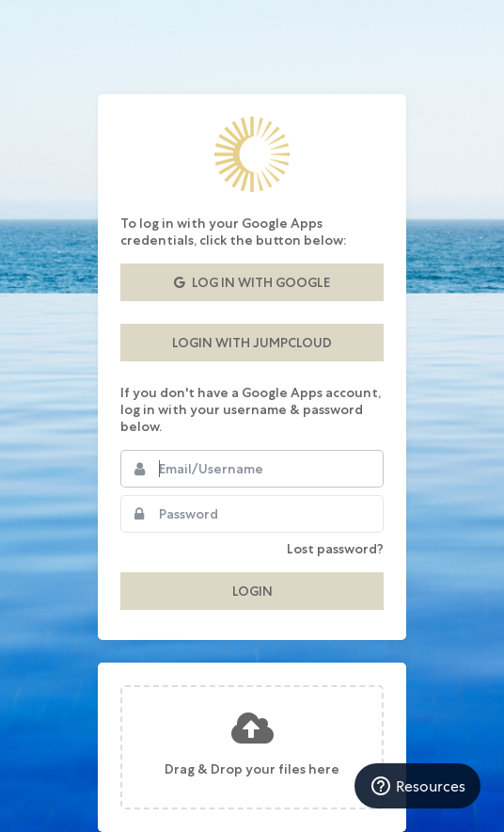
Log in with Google (252, 282)
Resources (417, 786)
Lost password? (335, 549)
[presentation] (252, 747)
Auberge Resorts (252, 154)
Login (252, 591)
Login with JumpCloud (252, 343)
